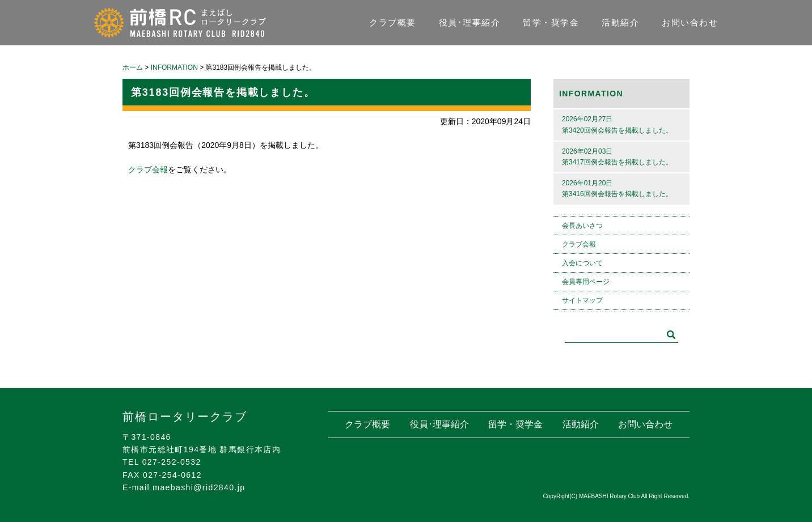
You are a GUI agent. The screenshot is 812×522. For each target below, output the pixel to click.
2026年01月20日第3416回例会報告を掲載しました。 (617, 188)
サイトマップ (582, 300)
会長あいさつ (582, 226)
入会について (582, 263)
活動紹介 (620, 22)
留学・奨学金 (551, 22)
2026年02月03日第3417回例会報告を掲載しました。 (617, 157)
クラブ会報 (148, 169)
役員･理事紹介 (470, 22)
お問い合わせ (690, 22)
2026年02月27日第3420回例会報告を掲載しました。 (617, 124)
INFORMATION (591, 94)
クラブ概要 (393, 22)
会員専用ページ (586, 282)
